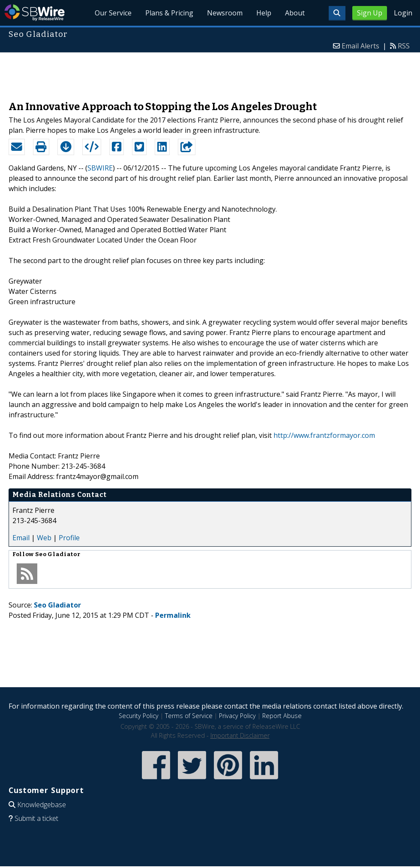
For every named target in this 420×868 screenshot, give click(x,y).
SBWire (34, 13)
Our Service (113, 13)
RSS (404, 46)
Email (21, 538)
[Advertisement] (210, 72)
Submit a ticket (36, 818)
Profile (69, 538)
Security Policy (139, 716)
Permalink (173, 615)
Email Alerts (360, 46)
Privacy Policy (237, 716)
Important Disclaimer (240, 735)
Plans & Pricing (169, 13)
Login (403, 13)
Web (44, 538)
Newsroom (225, 13)
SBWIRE (100, 168)
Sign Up (370, 13)
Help (264, 13)
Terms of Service (189, 716)
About (295, 13)
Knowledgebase (42, 805)
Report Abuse (282, 716)
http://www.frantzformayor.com (324, 435)
